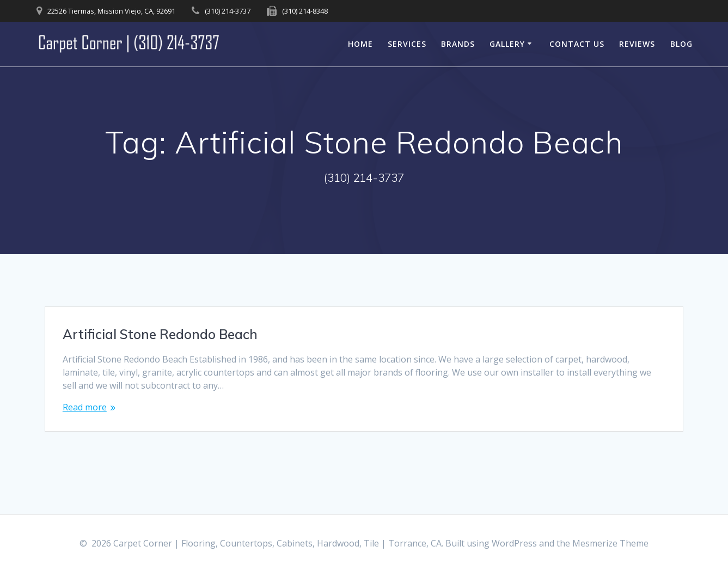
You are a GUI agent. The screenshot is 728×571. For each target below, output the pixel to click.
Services (407, 44)
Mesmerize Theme (610, 543)
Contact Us (577, 44)
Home (360, 44)
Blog (681, 44)
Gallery (507, 44)
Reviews (637, 44)
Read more (85, 407)
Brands (458, 44)
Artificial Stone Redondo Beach (160, 334)
